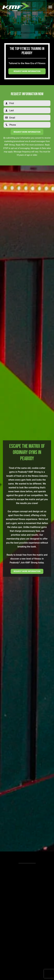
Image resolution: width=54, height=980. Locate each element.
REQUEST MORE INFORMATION (27, 571)
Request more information (27, 71)
